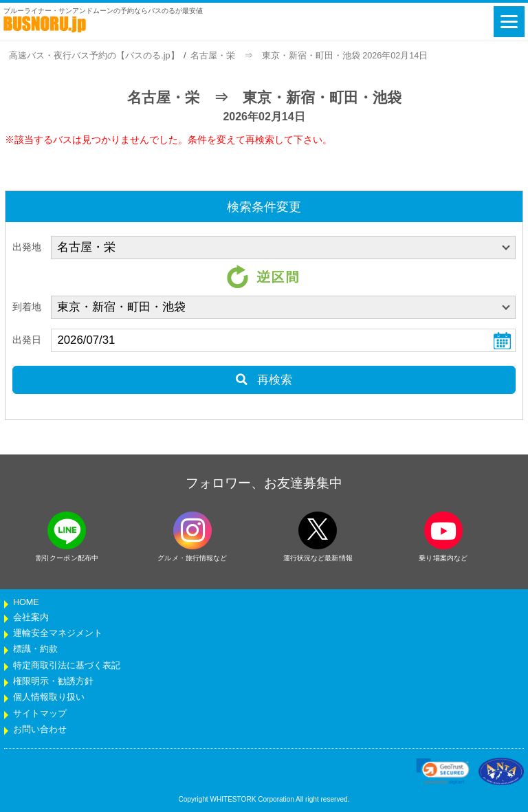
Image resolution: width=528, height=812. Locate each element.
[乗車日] (283, 340)
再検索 (264, 380)
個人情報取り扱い (49, 697)
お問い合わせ (40, 729)
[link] (443, 771)
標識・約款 (35, 649)
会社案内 (31, 617)
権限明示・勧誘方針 (53, 681)
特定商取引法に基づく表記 (67, 666)
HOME (26, 602)
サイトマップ (40, 714)
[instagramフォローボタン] (192, 530)
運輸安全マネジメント (58, 633)
